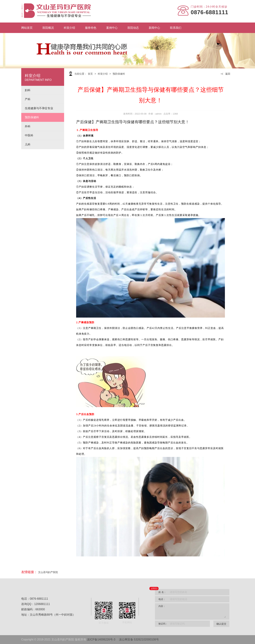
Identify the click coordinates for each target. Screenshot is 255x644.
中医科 (29, 135)
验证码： (163, 624)
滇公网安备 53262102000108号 (139, 639)
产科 (28, 99)
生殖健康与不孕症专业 (39, 108)
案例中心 (112, 28)
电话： (162, 599)
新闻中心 (154, 28)
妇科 (28, 90)
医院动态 (133, 28)
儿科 (28, 144)
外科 (28, 126)
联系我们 (176, 28)
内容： (162, 606)
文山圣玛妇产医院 (48, 572)
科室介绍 (69, 28)
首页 (90, 74)
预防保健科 (32, 117)
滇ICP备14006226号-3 (101, 639)
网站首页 (27, 28)
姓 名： (162, 592)
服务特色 (91, 28)
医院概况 (48, 28)
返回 (225, 74)
